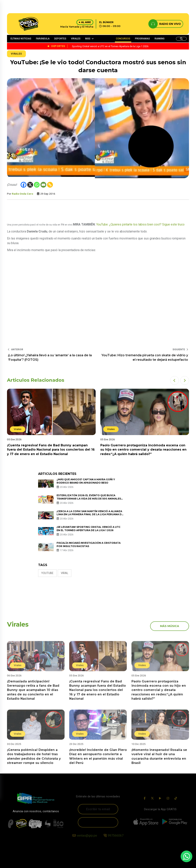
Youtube (47, 573)
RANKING (160, 39)
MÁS (88, 39)
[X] (30, 185)
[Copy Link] (50, 185)
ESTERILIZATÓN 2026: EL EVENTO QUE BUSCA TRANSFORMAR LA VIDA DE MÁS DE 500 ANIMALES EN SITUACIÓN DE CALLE (89, 499)
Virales (16, 54)
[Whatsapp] (37, 185)
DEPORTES (60, 39)
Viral (65, 573)
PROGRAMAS (142, 39)
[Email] (43, 185)
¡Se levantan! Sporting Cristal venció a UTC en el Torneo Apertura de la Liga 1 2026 (88, 529)
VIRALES (76, 39)
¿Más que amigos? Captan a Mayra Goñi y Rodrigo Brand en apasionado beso (86, 481)
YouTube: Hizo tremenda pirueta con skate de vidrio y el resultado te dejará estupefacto (145, 357)
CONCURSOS (123, 39)
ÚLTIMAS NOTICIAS (21, 39)
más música (170, 626)
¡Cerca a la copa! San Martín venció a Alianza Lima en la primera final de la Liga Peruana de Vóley (90, 515)
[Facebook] (24, 185)
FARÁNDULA (43, 39)
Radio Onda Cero (22, 194)
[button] (175, 380)
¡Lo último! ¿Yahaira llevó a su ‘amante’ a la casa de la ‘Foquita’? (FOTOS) (50, 357)
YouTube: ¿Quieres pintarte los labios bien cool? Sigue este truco (140, 224)
